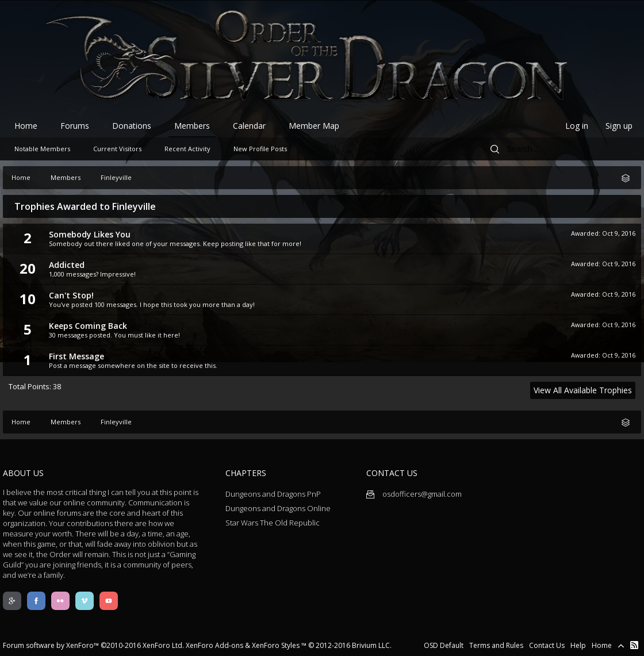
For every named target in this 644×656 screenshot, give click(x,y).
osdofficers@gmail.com (414, 494)
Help (578, 645)
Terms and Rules (496, 645)
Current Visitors (117, 149)
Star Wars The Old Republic (273, 523)
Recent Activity (187, 149)
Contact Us (547, 645)
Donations (132, 126)
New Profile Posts (260, 149)
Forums (75, 126)
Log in (577, 126)
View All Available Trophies (583, 390)
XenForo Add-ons (214, 645)
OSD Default (444, 645)
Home (26, 126)
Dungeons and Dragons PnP (273, 494)
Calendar (249, 126)
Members (192, 126)
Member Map (314, 126)
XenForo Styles (276, 645)
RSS (634, 645)
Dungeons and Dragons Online (278, 508)
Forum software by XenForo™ (93, 645)
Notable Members (42, 149)
